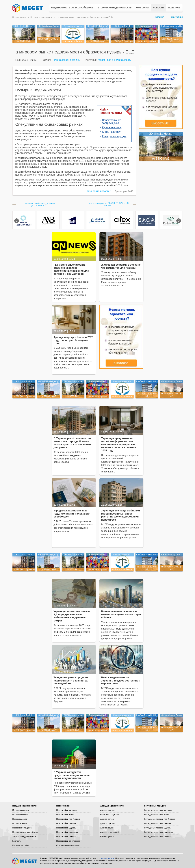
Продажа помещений (22, 828)
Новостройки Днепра (66, 823)
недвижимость (107, 858)
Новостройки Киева (65, 815)
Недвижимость (19, 17)
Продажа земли (20, 823)
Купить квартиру (112, 127)
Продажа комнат (20, 815)
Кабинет (160, 17)
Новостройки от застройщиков (112, 122)
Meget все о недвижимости (25, 861)
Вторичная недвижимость (115, 8)
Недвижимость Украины (66, 60)
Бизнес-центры (107, 837)
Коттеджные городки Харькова (159, 832)
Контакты (17, 841)
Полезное (174, 8)
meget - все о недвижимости (115, 60)
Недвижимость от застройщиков (72, 8)
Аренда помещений (109, 832)
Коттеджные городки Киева (157, 815)
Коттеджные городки (114, 136)
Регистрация (176, 17)
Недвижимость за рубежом (25, 832)
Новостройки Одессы (66, 828)
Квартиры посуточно (110, 815)
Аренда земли (107, 828)
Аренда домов (107, 819)
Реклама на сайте (21, 845)
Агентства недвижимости (24, 837)
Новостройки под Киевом (68, 819)
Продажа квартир (21, 810)
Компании (142, 8)
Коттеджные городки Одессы (158, 828)
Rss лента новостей (99, 191)
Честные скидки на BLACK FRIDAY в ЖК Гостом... (108, 204)
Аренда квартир (108, 810)
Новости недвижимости (41, 17)
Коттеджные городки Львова (157, 837)
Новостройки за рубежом (68, 841)
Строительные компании (68, 845)
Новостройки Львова (66, 837)
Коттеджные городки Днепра (158, 823)
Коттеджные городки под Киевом (160, 819)
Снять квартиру (111, 132)
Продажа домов (20, 819)
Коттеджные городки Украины (158, 810)
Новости (158, 8)
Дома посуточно (108, 823)
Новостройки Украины (67, 810)
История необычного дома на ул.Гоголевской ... (40, 204)
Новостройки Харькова (67, 832)
